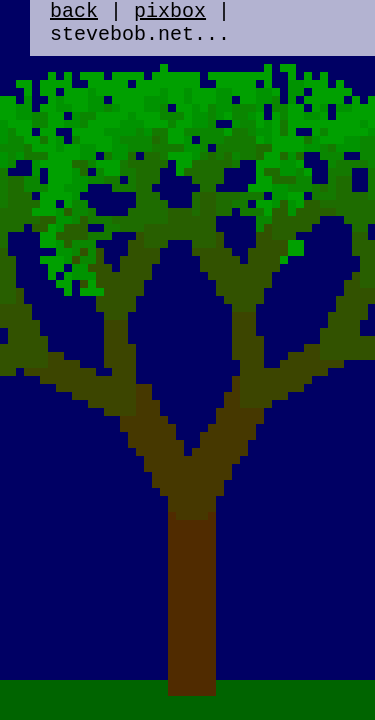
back (74, 13)
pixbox (170, 13)
